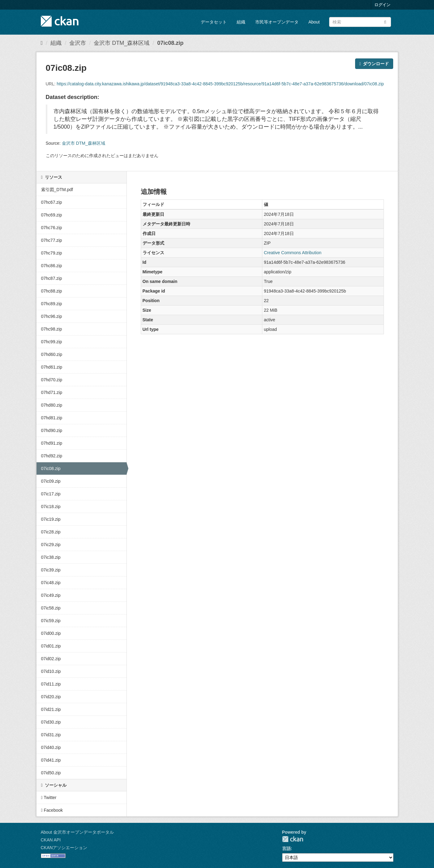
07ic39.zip (51, 570)
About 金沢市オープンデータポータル (77, 832)
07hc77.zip (52, 240)
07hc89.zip (52, 304)
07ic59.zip (51, 621)
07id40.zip (51, 747)
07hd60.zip (52, 354)
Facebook (52, 810)
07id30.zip (51, 722)
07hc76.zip (52, 228)
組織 (241, 22)
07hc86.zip (52, 266)
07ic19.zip (51, 519)
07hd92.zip (52, 456)
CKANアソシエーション (64, 848)
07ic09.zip (51, 481)
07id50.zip (51, 773)
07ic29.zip (51, 545)
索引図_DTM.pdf (57, 190)
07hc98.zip (52, 329)
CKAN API (51, 840)
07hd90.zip (52, 430)
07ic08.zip (170, 43)
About (314, 22)
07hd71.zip (52, 392)
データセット (214, 22)
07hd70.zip (52, 380)
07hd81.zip (52, 418)
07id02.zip (51, 659)
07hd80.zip (52, 405)
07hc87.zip (52, 278)
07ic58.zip (51, 608)
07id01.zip (51, 646)
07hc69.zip (52, 215)
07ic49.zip (51, 595)
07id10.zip (51, 671)
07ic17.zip (51, 494)
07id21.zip (51, 709)
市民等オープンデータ (277, 22)
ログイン (382, 5)
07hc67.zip (52, 202)
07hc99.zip (52, 342)
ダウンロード (374, 64)
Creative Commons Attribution (293, 253)
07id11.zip (51, 684)
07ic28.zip (51, 532)
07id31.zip (51, 735)
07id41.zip (51, 760)
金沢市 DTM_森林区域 (122, 43)
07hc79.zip (52, 253)
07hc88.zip (52, 291)
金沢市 (78, 43)
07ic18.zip (51, 507)
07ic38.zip (51, 557)
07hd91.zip (52, 443)
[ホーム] (42, 43)
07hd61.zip (52, 367)
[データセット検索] (360, 22)
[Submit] (385, 21)
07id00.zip (51, 633)
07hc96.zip (52, 316)
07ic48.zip (51, 583)
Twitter (49, 797)
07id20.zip (51, 697)
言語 (286, 849)
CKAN (293, 839)
